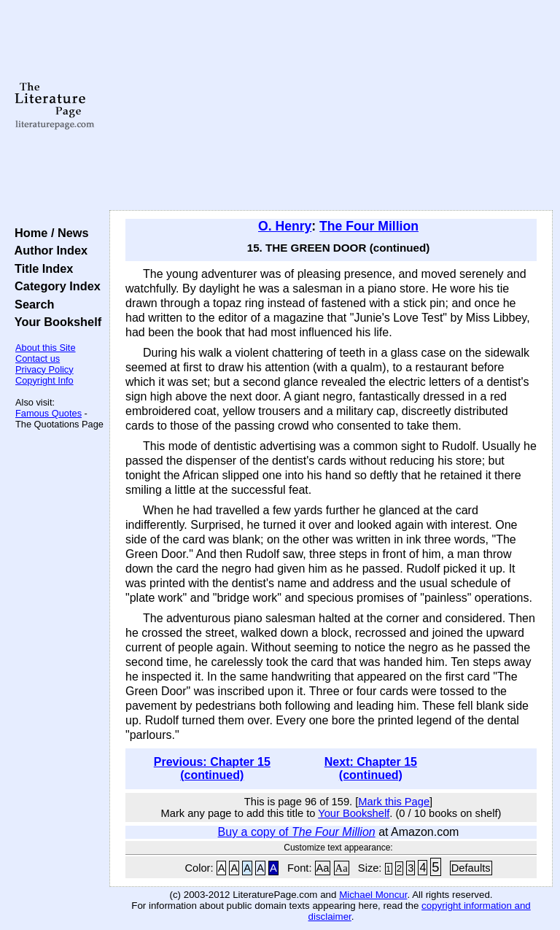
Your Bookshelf (55, 322)
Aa (323, 868)
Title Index (40, 268)
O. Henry (285, 226)
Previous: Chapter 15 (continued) (212, 768)
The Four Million (369, 226)
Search (31, 304)
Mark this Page (394, 802)
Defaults (471, 868)
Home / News (48, 233)
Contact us (38, 359)
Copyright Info (44, 380)
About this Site (46, 348)
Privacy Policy (44, 369)
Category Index (54, 286)
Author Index (48, 250)
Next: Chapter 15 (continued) (371, 768)
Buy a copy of (297, 832)
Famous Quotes (48, 413)
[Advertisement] (331, 106)
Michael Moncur (373, 895)
